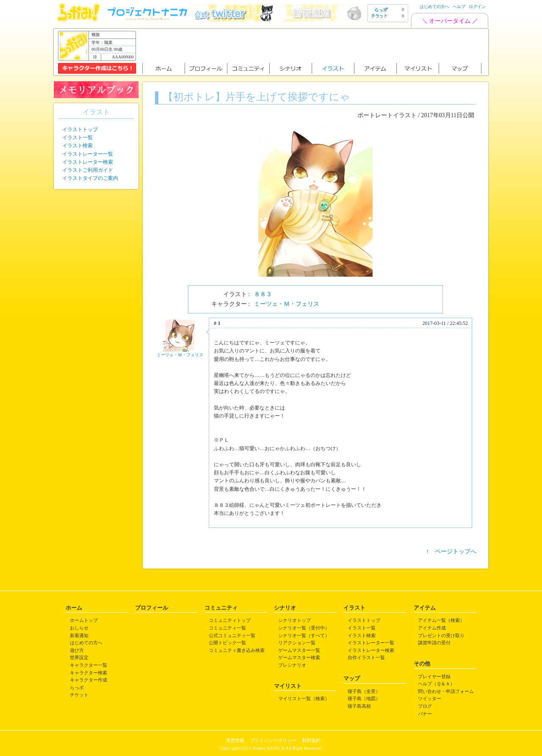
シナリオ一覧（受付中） (304, 628)
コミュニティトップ (230, 620)
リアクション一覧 (297, 643)
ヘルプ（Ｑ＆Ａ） (436, 684)
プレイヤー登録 (434, 676)
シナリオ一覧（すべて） (304, 635)
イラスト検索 (77, 146)
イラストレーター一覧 (88, 154)
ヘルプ (459, 7)
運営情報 (235, 740)
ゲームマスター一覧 (299, 650)
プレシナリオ (292, 665)
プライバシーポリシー (273, 740)
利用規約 (311, 740)
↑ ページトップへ (451, 551)
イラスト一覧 (77, 137)
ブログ (425, 706)
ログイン (477, 7)
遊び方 (77, 650)
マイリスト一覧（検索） (304, 698)
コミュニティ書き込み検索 (237, 650)
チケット (79, 695)
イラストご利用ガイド (88, 170)
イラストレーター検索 (88, 162)
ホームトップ (84, 620)
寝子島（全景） (364, 691)
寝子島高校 (359, 706)
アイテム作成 (432, 628)
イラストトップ (80, 129)
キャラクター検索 (88, 673)
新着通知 (79, 635)
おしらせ (79, 628)
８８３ (263, 294)
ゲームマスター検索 (299, 657)
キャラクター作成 (88, 680)
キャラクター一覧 (88, 665)
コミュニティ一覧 (227, 628)
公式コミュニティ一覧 (232, 635)
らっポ (77, 687)
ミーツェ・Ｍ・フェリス (287, 304)
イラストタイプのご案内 (90, 178)
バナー (425, 714)
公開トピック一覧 (227, 643)
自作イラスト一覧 (366, 657)
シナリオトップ (295, 620)
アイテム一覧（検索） (441, 620)
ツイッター (430, 698)
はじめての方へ (434, 7)
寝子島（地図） (364, 698)
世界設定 (79, 657)
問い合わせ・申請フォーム (446, 691)
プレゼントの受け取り (441, 635)
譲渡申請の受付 (434, 643)
